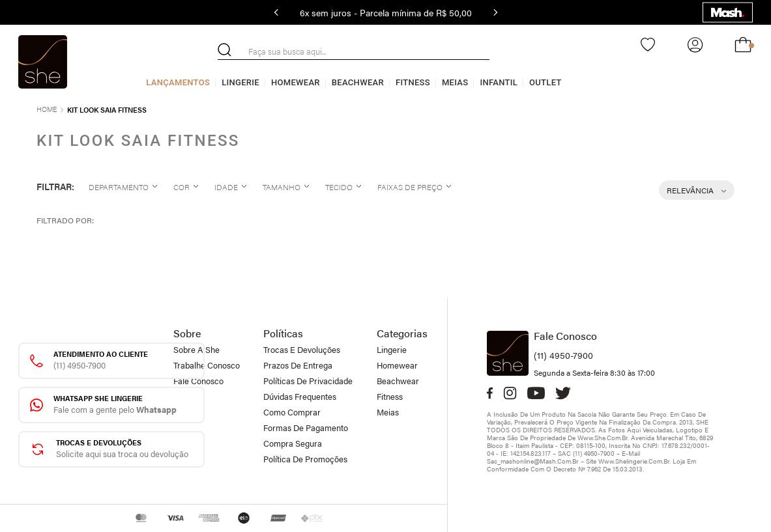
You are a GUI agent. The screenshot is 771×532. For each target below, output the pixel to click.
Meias (455, 82)
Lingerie (240, 82)
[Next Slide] (495, 12)
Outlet (546, 82)
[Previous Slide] (276, 12)
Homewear (296, 82)
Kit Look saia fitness (107, 110)
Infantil (499, 82)
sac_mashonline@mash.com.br (533, 461)
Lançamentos (178, 82)
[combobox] (354, 51)
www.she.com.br (603, 438)
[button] (122, 187)
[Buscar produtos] (225, 50)
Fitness (413, 82)
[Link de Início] (47, 108)
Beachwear (358, 82)
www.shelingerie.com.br (634, 461)
